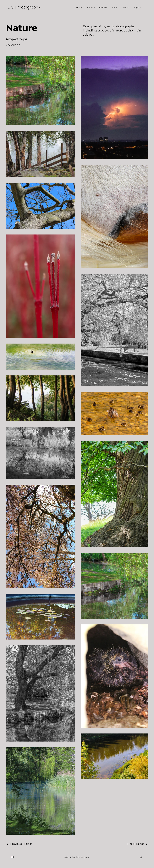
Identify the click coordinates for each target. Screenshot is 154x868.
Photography (28, 7)
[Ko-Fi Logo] (12, 857)
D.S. (11, 7)
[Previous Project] (19, 844)
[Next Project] (138, 844)
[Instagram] (141, 857)
